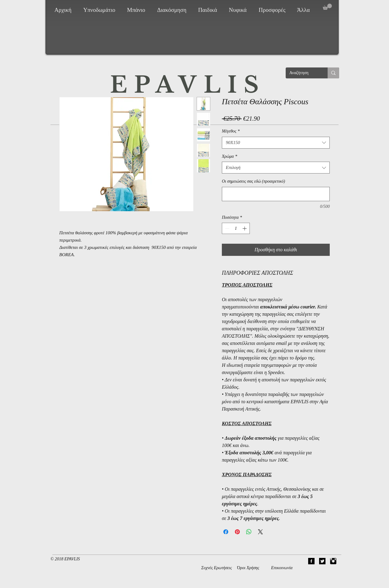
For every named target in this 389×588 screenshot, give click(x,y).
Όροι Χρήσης (248, 568)
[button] (101, 10)
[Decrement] (227, 228)
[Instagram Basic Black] (333, 561)
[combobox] (276, 143)
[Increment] (245, 228)
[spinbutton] (236, 228)
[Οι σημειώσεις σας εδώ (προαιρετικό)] (276, 194)
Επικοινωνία (282, 568)
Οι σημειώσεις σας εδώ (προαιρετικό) (253, 181)
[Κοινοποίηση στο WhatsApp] (249, 532)
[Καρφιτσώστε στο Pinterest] (237, 532)
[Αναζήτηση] (302, 73)
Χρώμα (229, 156)
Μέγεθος (231, 131)
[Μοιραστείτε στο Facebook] (226, 532)
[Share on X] (260, 532)
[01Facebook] (311, 561)
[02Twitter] (322, 561)
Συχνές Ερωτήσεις (217, 568)
